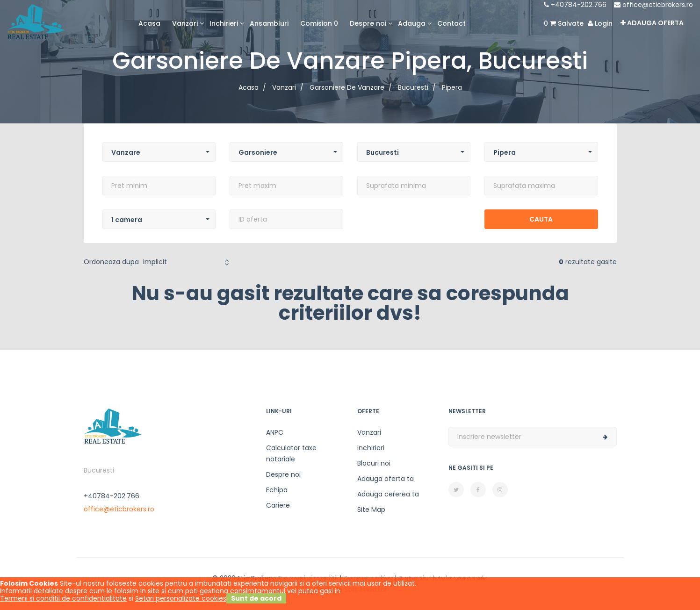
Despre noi (283, 474)
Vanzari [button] (185, 23)
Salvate (564, 23)
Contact (451, 23)
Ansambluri (269, 23)
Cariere (278, 505)
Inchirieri (371, 448)
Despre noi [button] (368, 23)
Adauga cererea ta (388, 494)
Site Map (371, 510)
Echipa (277, 490)
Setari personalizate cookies (181, 598)
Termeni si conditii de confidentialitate (63, 598)
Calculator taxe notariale (291, 453)
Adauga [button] (412, 23)
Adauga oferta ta (386, 479)
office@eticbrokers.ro (653, 5)
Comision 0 (319, 23)
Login (600, 23)
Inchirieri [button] (224, 23)
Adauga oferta (652, 23)
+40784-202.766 (575, 5)
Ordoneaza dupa (111, 262)
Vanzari (369, 432)
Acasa (149, 23)
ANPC (275, 432)
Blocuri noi (374, 463)
